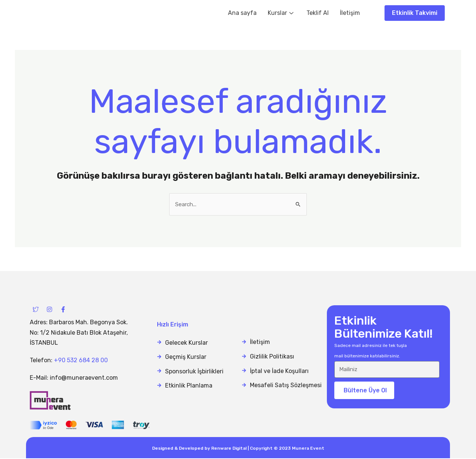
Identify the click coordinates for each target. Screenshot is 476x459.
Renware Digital (229, 449)
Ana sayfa (242, 13)
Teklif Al (318, 13)
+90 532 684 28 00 (81, 361)
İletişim (350, 13)
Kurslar (282, 13)
